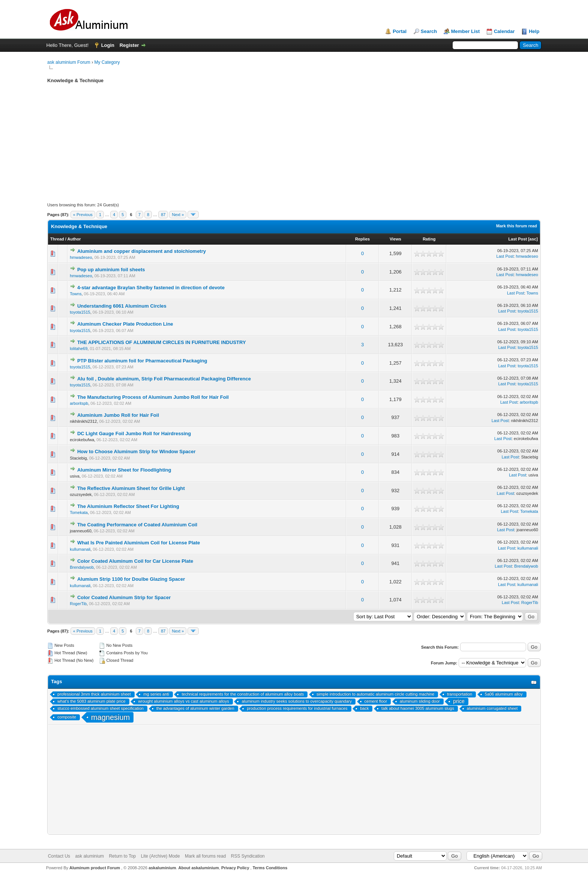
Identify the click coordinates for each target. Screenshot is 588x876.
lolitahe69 (79, 349)
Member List (466, 31)
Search (429, 31)
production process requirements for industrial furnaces (297, 708)
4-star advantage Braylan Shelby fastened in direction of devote (151, 288)
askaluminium (162, 868)
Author (74, 239)
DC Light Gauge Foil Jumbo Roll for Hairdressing (134, 433)
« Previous (83, 215)
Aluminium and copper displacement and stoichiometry (142, 251)
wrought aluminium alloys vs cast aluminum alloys (184, 701)
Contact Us (59, 856)
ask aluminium (89, 856)
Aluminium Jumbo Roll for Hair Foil (118, 415)
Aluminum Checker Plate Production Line (125, 324)
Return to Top (122, 856)
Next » (178, 215)
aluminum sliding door (420, 701)
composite (67, 717)
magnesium (110, 717)
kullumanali (80, 549)
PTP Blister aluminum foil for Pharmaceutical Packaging (142, 361)
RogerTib (78, 604)
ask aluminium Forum (69, 62)
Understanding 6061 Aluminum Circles (122, 306)
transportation (460, 694)
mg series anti (156, 694)
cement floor (376, 701)
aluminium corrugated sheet (492, 708)
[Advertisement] (272, 150)
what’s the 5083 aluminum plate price (91, 701)
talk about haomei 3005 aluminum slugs (418, 708)
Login (108, 45)
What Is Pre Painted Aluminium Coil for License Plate (139, 543)
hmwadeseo (81, 257)
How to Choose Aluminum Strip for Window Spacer (136, 452)
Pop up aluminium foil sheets (111, 270)
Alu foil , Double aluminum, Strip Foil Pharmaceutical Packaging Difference (164, 379)
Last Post (518, 239)
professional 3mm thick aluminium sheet (94, 694)
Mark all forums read (205, 856)
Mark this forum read (517, 226)
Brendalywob (82, 567)
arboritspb (79, 403)
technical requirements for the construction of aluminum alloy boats (243, 694)
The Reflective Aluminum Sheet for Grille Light (131, 488)
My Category (107, 62)
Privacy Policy (235, 868)
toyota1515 (80, 312)
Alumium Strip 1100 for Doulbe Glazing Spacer (131, 579)
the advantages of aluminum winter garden (195, 708)
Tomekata (79, 512)
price (459, 701)
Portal (400, 31)
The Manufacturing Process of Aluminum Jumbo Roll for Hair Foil (153, 397)
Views (395, 239)
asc (533, 239)
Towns (76, 294)
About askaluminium (199, 868)
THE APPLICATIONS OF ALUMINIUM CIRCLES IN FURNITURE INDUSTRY (162, 342)
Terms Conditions (270, 868)
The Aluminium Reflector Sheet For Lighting (128, 506)
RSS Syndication (248, 856)
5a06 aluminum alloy (504, 694)
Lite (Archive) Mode (160, 856)
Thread (57, 239)
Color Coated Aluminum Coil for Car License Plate (135, 561)
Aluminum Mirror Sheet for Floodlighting (124, 470)
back (364, 708)
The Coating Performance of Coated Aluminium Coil (137, 525)
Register (129, 45)
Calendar (504, 31)
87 (163, 215)
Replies (362, 239)
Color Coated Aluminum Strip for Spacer (124, 597)
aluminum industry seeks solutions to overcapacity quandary (296, 701)
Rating (429, 239)
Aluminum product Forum (95, 868)
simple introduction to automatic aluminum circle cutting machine (375, 694)
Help (534, 31)
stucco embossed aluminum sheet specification (100, 708)
